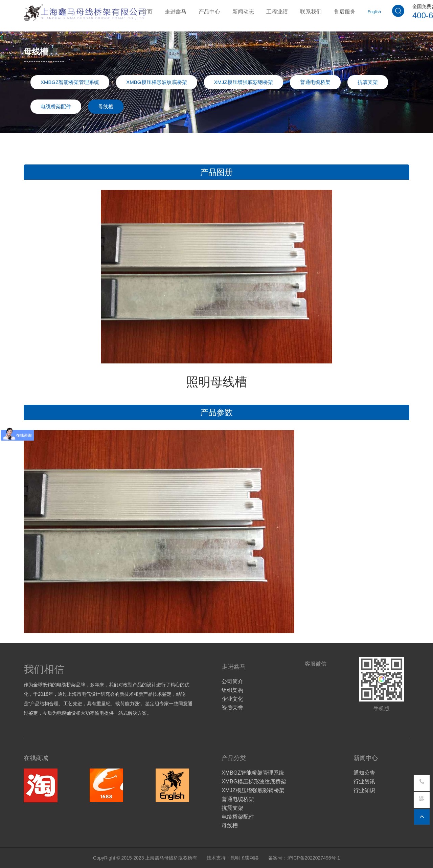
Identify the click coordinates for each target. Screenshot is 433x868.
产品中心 (209, 11)
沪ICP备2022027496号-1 (314, 858)
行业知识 (364, 790)
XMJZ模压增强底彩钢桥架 (244, 82)
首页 (147, 11)
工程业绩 (277, 11)
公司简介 (232, 681)
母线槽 (106, 106)
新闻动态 (243, 11)
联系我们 (311, 11)
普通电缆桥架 (315, 82)
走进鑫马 (176, 11)
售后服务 (345, 11)
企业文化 (232, 699)
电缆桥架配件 (56, 106)
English (374, 11)
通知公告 (364, 773)
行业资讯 (364, 782)
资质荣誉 (232, 708)
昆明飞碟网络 (245, 858)
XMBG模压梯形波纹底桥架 (156, 82)
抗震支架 (368, 82)
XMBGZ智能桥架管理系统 (70, 82)
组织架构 (232, 690)
